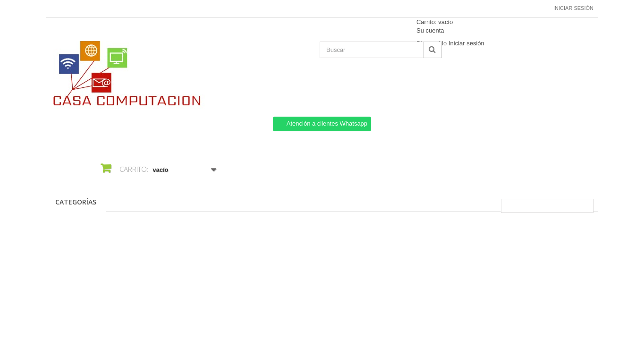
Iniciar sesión (573, 8)
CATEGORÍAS (76, 202)
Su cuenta (430, 30)
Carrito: (435, 22)
